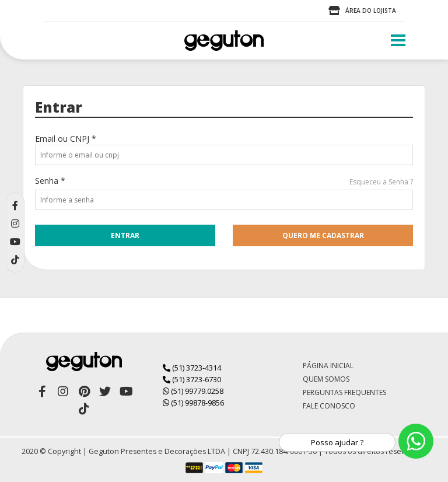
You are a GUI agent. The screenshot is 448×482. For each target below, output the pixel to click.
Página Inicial (328, 366)
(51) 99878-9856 (193, 403)
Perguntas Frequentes (344, 392)
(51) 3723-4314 (192, 368)
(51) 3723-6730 (192, 379)
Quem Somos (326, 379)
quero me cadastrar (323, 235)
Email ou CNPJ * (66, 139)
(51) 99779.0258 (193, 391)
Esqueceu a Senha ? (381, 182)
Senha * (50, 181)
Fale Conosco (329, 406)
